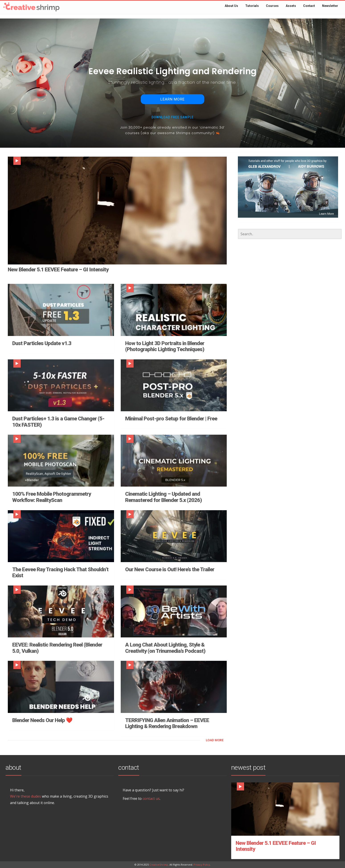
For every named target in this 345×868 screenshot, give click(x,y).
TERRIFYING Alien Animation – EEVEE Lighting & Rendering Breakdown (167, 723)
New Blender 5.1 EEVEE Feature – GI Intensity (58, 270)
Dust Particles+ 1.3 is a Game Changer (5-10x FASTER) (58, 422)
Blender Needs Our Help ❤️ (42, 720)
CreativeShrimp (159, 865)
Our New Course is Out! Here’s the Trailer (170, 569)
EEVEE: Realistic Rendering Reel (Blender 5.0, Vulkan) (57, 648)
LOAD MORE (215, 740)
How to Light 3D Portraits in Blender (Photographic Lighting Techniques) (165, 346)
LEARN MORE (172, 99)
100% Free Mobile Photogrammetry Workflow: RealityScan (52, 497)
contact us (151, 798)
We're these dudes (26, 796)
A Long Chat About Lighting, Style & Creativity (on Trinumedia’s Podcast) (165, 648)
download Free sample (172, 117)
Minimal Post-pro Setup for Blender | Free (171, 419)
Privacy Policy (202, 865)
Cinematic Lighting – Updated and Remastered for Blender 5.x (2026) (163, 497)
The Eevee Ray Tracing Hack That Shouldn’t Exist (60, 573)
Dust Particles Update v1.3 (42, 343)
